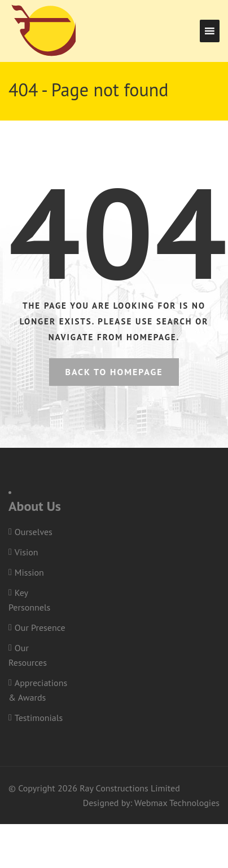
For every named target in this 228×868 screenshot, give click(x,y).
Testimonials (39, 718)
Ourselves (34, 532)
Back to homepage (114, 372)
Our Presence (40, 627)
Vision (27, 552)
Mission (29, 572)
